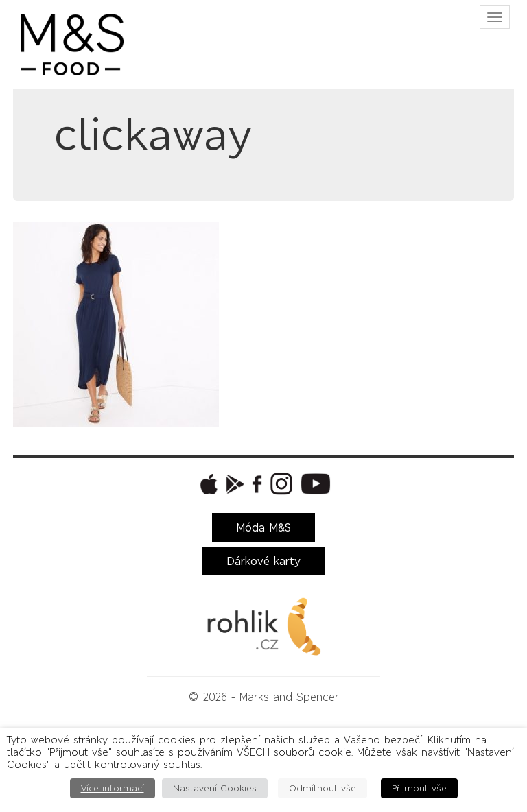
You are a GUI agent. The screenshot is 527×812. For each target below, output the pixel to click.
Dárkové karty (263, 561)
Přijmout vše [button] (419, 788)
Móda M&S (263, 527)
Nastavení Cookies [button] (215, 788)
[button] (207, 484)
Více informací (113, 788)
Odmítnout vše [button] (323, 788)
